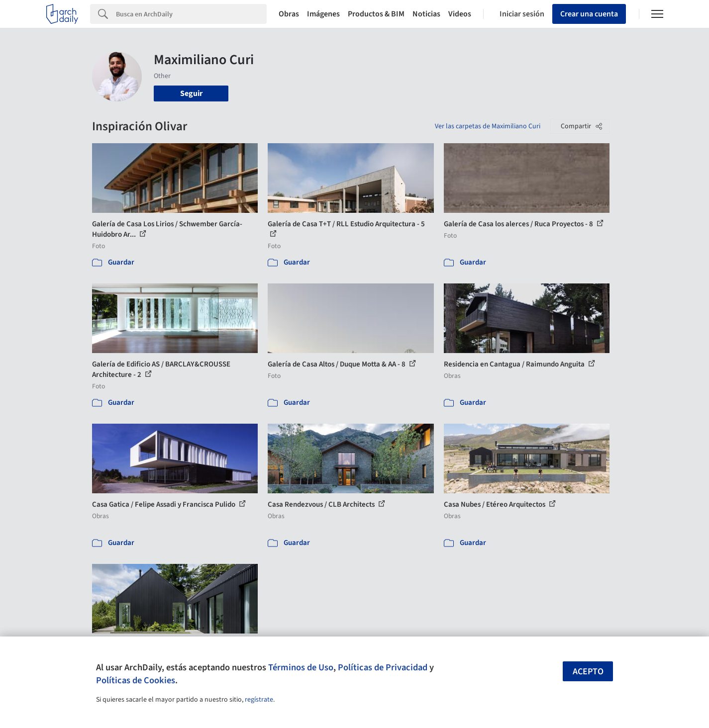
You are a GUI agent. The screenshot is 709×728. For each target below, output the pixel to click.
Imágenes (323, 14)
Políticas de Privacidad (383, 667)
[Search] (191, 14)
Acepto (588, 672)
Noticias (426, 14)
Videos (460, 14)
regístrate (259, 700)
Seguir (191, 93)
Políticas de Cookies (136, 680)
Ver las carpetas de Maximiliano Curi (488, 126)
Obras (289, 14)
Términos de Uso (301, 667)
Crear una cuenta (589, 14)
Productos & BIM (376, 14)
